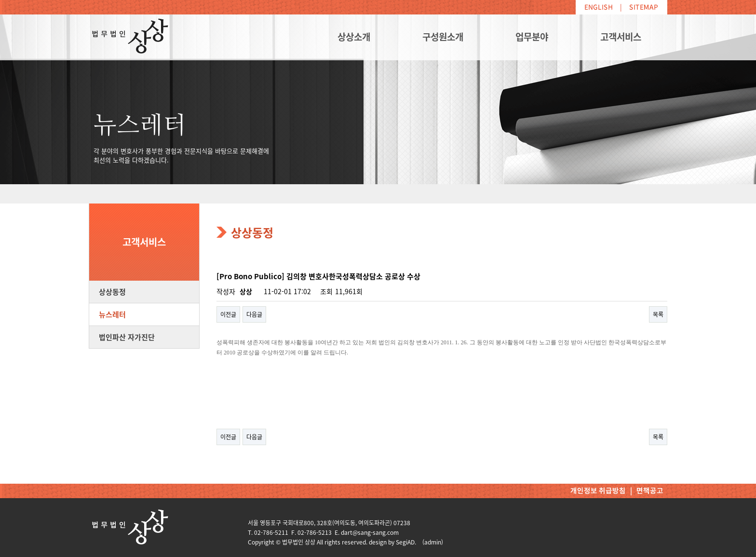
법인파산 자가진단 (127, 337)
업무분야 (532, 37)
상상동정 (112, 292)
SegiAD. (406, 542)
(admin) (433, 542)
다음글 (254, 314)
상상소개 (354, 37)
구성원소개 (443, 37)
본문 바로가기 (0, 0)
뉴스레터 (112, 314)
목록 (658, 314)
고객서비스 (621, 37)
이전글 (228, 314)
